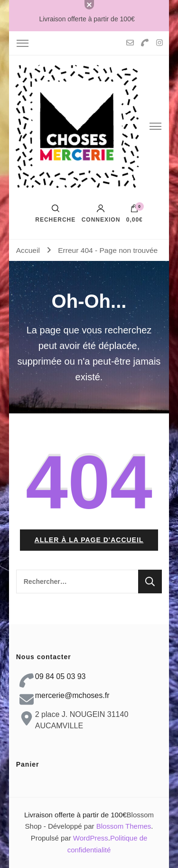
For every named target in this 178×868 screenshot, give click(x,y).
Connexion (101, 214)
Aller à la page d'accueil (89, 540)
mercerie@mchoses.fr (72, 695)
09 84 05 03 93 (61, 676)
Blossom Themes (124, 826)
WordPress (91, 838)
